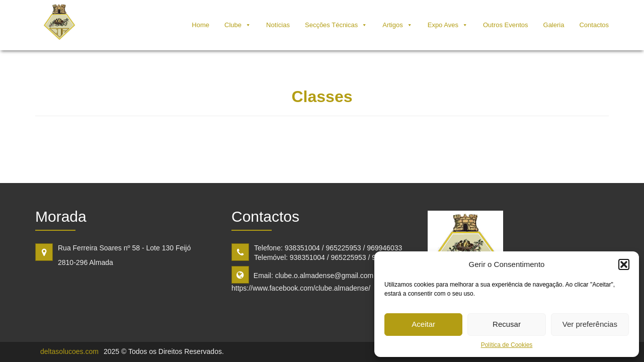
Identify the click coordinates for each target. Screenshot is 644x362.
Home (200, 25)
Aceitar (423, 324)
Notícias (278, 25)
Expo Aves (443, 25)
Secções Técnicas (331, 25)
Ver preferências (590, 324)
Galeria (554, 25)
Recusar (507, 324)
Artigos (392, 25)
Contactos (594, 25)
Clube (233, 25)
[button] (624, 264)
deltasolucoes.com (69, 351)
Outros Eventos (506, 25)
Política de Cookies (507, 345)
